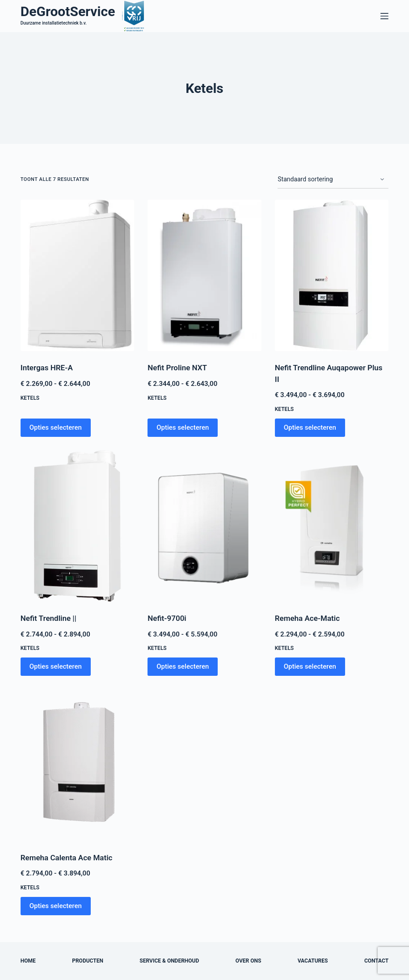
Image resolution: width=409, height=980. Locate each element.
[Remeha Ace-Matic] (332, 526)
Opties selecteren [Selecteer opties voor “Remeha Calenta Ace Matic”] (56, 906)
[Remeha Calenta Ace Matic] (78, 765)
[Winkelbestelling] (333, 180)
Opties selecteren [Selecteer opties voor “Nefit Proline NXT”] (183, 427)
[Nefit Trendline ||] (78, 526)
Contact (376, 961)
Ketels (30, 398)
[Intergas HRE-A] (78, 275)
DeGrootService (68, 11)
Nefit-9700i (167, 618)
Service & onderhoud (169, 961)
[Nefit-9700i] (204, 526)
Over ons (249, 961)
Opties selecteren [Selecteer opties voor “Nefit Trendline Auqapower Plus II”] (310, 427)
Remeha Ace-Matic (307, 618)
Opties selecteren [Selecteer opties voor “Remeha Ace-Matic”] (310, 666)
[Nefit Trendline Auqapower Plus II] (332, 275)
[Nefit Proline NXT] (204, 275)
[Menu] (384, 16)
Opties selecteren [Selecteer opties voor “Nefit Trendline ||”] (56, 666)
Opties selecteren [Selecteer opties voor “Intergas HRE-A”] (56, 427)
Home (28, 961)
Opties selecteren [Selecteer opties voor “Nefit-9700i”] (183, 666)
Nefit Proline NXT (177, 368)
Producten (88, 961)
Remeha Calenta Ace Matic (67, 858)
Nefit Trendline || (48, 618)
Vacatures (313, 961)
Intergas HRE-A (47, 368)
